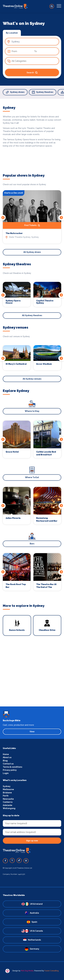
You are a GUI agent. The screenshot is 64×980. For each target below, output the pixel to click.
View (32, 732)
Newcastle (8, 799)
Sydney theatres (43, 92)
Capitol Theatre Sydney (45, 302)
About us (7, 757)
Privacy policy (10, 770)
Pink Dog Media (27, 971)
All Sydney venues (32, 379)
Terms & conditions (12, 767)
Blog (5, 761)
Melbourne (8, 789)
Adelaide (8, 805)
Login (6, 773)
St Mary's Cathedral (16, 364)
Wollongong (9, 808)
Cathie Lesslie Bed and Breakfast (46, 453)
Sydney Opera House (13, 302)
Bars (32, 544)
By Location (12, 33)
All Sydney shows (32, 252)
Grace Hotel (12, 452)
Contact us (8, 764)
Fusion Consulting (52, 971)
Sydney (7, 786)
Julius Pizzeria (13, 518)
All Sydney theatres (32, 315)
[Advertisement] (32, 675)
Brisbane (7, 793)
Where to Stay (32, 411)
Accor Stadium (44, 364)
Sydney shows (15, 92)
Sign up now (32, 841)
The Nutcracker (14, 233)
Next (61, 218)
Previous (3, 218)
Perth (6, 796)
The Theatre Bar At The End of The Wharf (46, 586)
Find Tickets (32, 225)
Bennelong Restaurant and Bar (47, 519)
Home (6, 754)
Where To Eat (32, 477)
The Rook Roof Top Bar (16, 586)
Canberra (8, 802)
